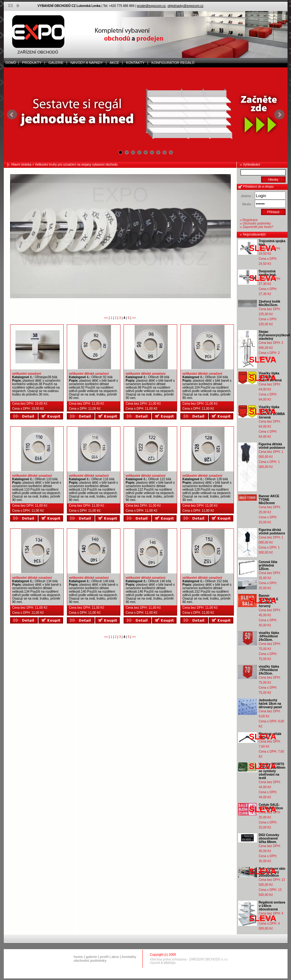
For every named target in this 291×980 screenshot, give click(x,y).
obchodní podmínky (90, 960)
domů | (12, 63)
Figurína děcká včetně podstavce (272, 532)
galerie (91, 957)
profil (104, 957)
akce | (115, 63)
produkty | (32, 63)
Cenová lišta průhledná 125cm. (268, 565)
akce (115, 957)
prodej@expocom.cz (151, 6)
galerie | (56, 63)
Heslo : (247, 204)
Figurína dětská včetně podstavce (272, 446)
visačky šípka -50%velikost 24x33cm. (269, 636)
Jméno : (247, 196)
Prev (12, 115)
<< (106, 318)
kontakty (129, 957)
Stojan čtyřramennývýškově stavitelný (275, 335)
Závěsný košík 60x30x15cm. (270, 303)
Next (279, 115)
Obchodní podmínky (257, 223)
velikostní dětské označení (89, 374)
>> (134, 318)
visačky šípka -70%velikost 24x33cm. (269, 670)
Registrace (250, 220)
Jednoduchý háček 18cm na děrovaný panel (270, 704)
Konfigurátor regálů (172, 63)
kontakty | (136, 63)
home (78, 957)
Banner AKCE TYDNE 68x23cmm (269, 500)
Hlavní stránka (21, 165)
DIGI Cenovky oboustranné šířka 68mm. (269, 838)
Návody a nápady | (87, 63)
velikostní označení (27, 374)
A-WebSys (168, 963)
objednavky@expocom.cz (185, 6)
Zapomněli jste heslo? (258, 227)
